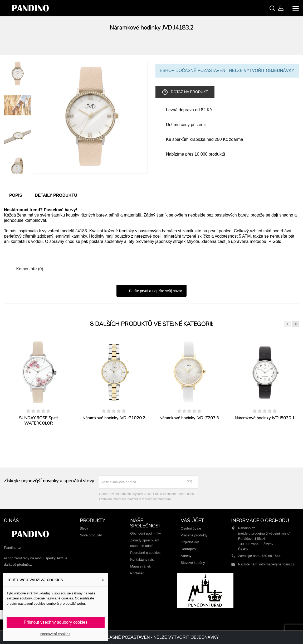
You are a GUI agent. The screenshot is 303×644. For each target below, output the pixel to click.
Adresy (186, 556)
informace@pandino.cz (277, 564)
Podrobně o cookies (145, 553)
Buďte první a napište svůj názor (151, 291)
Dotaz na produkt (185, 92)
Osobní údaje (191, 528)
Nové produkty (91, 535)
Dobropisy (189, 549)
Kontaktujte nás (142, 559)
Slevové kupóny (193, 563)
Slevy (84, 528)
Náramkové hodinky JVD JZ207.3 (189, 418)
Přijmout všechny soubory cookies (56, 622)
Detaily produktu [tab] (56, 195)
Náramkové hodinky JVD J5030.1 (265, 418)
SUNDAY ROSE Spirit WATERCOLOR (38, 421)
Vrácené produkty (194, 535)
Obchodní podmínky (145, 533)
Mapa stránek (141, 566)
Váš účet (192, 521)
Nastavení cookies (55, 634)
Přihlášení (138, 573)
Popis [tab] (16, 195)
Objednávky (190, 542)
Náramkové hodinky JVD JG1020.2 (114, 418)
